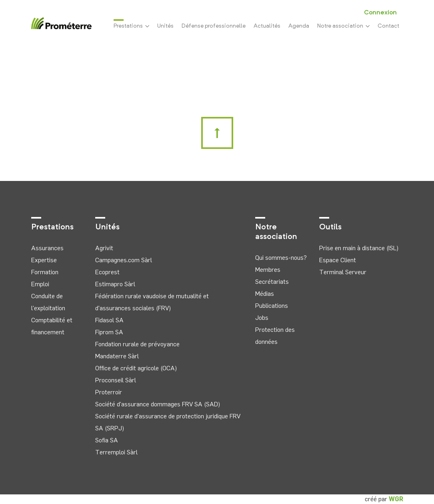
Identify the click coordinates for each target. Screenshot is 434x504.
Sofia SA (107, 440)
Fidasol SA (109, 320)
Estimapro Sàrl (115, 284)
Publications (272, 306)
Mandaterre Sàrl (117, 356)
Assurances (47, 248)
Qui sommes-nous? (281, 258)
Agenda (299, 26)
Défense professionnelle (214, 26)
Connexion (380, 13)
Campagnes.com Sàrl (124, 260)
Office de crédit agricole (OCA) (136, 368)
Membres (268, 270)
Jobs (262, 318)
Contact (388, 26)
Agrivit (104, 248)
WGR (396, 499)
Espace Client (338, 260)
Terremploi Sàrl (116, 452)
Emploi (40, 284)
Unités (165, 26)
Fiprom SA (109, 332)
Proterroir (109, 392)
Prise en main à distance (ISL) (359, 248)
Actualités (267, 26)
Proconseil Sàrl (116, 380)
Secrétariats (272, 282)
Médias (265, 294)
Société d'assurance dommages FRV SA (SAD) (158, 404)
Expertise (44, 260)
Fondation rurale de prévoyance (137, 344)
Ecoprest (107, 272)
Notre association (343, 26)
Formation (45, 272)
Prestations (131, 25)
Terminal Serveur (343, 272)
